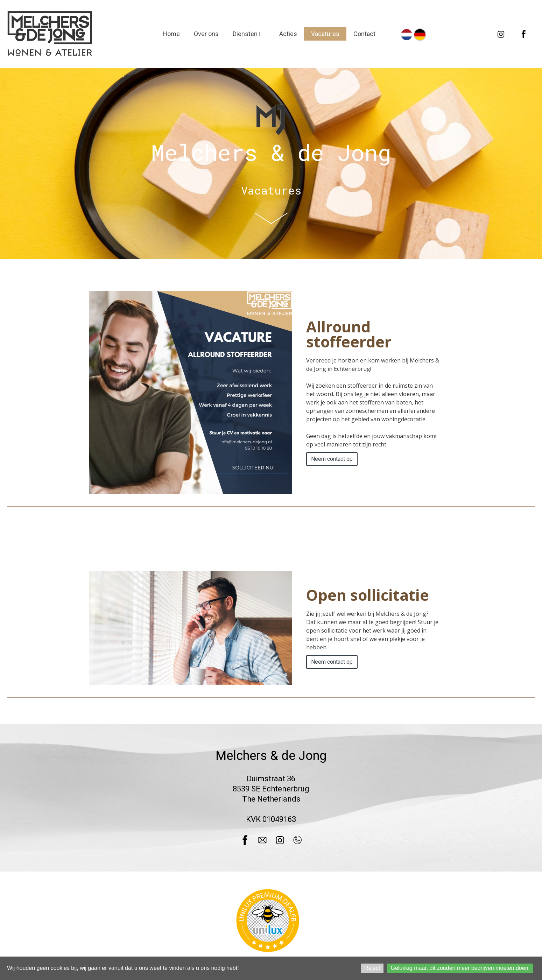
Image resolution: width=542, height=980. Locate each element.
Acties (288, 34)
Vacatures (325, 34)
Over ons (206, 34)
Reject (372, 968)
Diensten (249, 34)
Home (171, 34)
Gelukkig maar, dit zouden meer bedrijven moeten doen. (460, 968)
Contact (364, 34)
